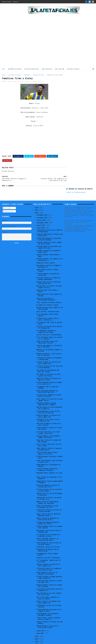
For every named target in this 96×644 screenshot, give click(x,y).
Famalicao (27, 75)
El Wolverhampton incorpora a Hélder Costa (50, 447)
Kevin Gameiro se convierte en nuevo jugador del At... (50, 389)
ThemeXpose (13, 642)
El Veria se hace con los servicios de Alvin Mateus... (49, 479)
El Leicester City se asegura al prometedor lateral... (48, 525)
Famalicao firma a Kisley (46, 252)
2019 (37, 197)
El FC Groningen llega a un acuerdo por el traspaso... (49, 327)
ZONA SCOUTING (60, 69)
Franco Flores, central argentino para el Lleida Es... (49, 608)
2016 (37, 202)
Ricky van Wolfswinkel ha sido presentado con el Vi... (47, 496)
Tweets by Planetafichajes (76, 79)
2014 (37, 628)
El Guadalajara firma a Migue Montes (47, 544)
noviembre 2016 (42, 207)
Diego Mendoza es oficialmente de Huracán (48, 455)
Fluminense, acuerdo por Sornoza (48, 536)
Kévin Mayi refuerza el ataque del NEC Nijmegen (49, 430)
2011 (37, 636)
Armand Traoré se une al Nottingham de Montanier (49, 484)
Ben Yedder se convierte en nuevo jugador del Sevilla (48, 364)
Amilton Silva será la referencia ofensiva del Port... (48, 272)
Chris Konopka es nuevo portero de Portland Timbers (49, 533)
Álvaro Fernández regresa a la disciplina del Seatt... (47, 529)
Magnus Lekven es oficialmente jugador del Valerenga (47, 492)
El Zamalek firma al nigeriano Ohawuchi (47, 377)
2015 (37, 626)
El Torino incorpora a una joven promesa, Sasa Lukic (48, 422)
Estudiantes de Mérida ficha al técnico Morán (48, 540)
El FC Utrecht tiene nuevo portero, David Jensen (49, 434)
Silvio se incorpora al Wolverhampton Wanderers (46, 288)
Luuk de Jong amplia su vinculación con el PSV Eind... (49, 336)
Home (3, 69)
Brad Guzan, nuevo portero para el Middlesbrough (49, 521)
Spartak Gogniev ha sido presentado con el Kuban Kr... (49, 397)
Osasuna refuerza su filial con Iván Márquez (50, 612)
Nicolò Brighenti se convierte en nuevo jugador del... (48, 405)
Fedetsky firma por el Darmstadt (48, 547)
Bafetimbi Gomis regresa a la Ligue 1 (49, 463)
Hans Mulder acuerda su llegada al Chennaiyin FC (49, 256)
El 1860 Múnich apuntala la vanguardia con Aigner (46, 321)
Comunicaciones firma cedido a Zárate (47, 280)
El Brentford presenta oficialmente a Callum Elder (49, 348)
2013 (37, 631)
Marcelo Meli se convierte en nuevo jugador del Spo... (49, 276)
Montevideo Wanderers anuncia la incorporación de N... (48, 475)
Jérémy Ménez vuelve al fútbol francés (47, 260)
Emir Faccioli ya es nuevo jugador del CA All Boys (49, 583)
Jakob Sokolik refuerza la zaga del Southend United (49, 438)
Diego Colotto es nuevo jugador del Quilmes (49, 284)
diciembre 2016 (42, 204)
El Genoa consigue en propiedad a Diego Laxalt (48, 241)
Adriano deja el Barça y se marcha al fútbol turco (49, 488)
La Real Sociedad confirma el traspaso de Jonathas (47, 459)
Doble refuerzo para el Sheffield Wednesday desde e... (48, 504)
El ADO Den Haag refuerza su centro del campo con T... (49, 571)
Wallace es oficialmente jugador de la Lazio (49, 340)
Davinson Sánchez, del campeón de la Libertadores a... (50, 249)
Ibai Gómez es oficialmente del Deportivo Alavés (48, 360)
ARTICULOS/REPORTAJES (32, 69)
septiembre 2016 (43, 212)
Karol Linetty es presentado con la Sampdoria (49, 467)
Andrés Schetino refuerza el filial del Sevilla (49, 418)
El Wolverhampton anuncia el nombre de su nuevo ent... (49, 373)
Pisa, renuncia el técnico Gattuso (49, 292)
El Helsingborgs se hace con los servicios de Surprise (48, 401)
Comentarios (8, 201)
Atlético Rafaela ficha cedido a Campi (48, 245)
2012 (37, 633)
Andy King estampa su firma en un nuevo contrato (49, 414)
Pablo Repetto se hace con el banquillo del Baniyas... (47, 563)
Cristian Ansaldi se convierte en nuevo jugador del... (48, 352)
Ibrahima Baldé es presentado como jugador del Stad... (49, 237)
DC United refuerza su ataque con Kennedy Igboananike (48, 268)
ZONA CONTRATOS (47, 69)
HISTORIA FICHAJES (73, 69)
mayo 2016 (41, 623)
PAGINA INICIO (7, 2)
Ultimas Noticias (38, 75)
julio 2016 (41, 217)
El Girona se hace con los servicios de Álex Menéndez (50, 356)
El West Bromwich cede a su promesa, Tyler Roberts (50, 516)
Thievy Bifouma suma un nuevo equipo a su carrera (47, 442)
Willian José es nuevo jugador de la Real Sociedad (50, 298)
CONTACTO (15, 2)
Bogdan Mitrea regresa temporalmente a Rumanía (50, 471)
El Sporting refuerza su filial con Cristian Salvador (49, 500)
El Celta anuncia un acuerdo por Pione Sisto (48, 264)
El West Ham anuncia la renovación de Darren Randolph (49, 228)
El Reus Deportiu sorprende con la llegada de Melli (49, 600)
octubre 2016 (42, 209)
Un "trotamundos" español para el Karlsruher (49, 550)
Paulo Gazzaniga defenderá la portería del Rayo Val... (47, 381)
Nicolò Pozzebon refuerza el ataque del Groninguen (49, 575)
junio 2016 (41, 620)
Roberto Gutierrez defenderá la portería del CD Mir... (48, 508)
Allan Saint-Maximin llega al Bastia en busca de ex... (50, 451)
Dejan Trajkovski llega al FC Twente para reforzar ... (47, 331)
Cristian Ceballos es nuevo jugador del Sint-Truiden (49, 232)
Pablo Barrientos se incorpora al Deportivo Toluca (48, 368)
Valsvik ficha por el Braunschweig (49, 324)
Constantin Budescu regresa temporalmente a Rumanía (46, 393)
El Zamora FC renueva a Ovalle (47, 294)
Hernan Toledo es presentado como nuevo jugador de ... (49, 591)
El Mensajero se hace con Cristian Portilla (49, 596)
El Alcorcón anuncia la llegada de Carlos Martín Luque (49, 559)
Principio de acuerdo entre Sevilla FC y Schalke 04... (49, 317)
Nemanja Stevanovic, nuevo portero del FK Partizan (49, 344)
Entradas (7, 197)
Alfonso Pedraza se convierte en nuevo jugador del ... (48, 554)
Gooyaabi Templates (34, 642)
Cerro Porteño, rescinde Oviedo (48, 301)
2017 (37, 200)
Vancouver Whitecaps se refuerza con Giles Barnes (50, 224)
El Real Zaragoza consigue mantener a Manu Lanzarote (49, 567)
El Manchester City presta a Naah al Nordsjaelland (50, 220)
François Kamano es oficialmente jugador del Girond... (48, 426)
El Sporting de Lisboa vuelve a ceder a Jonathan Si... (48, 308)
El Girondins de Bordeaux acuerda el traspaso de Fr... (50, 579)
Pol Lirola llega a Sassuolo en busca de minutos (48, 587)
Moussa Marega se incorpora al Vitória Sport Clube (47, 616)
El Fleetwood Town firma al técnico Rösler (49, 313)
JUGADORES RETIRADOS (15, 69)
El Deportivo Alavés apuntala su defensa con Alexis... (48, 512)
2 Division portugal (14, 75)
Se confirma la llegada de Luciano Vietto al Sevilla (49, 385)
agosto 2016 (41, 215)
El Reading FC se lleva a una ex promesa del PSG (48, 410)
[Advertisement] (13, 36)
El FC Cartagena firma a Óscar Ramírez (47, 304)
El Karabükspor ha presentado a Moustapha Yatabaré (48, 604)
